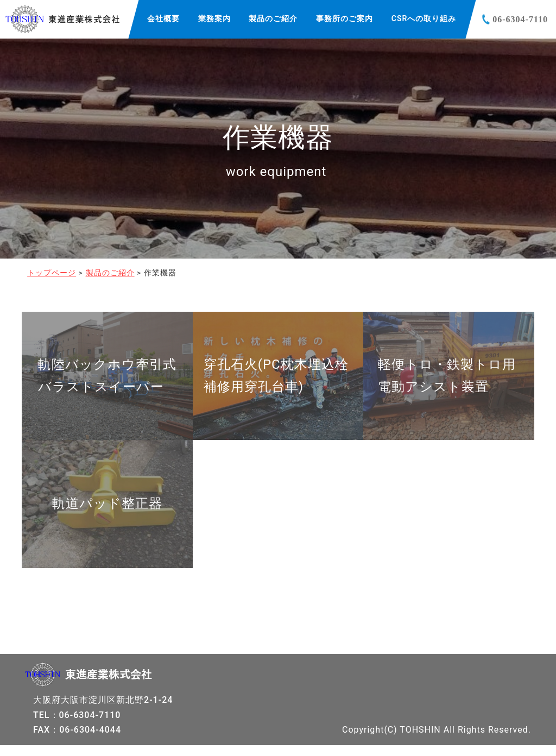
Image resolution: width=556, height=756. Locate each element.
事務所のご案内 (345, 18)
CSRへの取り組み (424, 18)
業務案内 (214, 18)
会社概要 (163, 18)
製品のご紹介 (273, 18)
